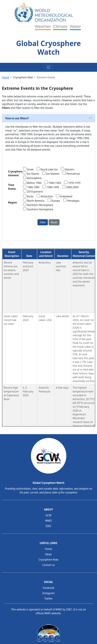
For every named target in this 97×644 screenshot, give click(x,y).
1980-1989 (31, 187)
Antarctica (45, 196)
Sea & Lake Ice (47, 169)
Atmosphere (32, 178)
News (49, 554)
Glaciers (67, 169)
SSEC (48, 526)
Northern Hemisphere (38, 205)
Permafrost (71, 173)
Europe (54, 200)
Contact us (49, 565)
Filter (43, 222)
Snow (28, 169)
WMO (48, 521)
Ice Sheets (31, 173)
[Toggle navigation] (49, 67)
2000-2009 (70, 187)
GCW (48, 515)
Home (6, 77)
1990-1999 (51, 187)
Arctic (28, 196)
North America (34, 200)
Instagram (48, 593)
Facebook (48, 588)
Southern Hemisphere (38, 209)
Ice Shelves (51, 173)
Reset (54, 222)
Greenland (64, 196)
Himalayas (71, 200)
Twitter (48, 598)
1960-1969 (53, 183)
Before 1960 (32, 183)
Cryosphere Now (49, 560)
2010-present (33, 191)
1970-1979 (72, 183)
